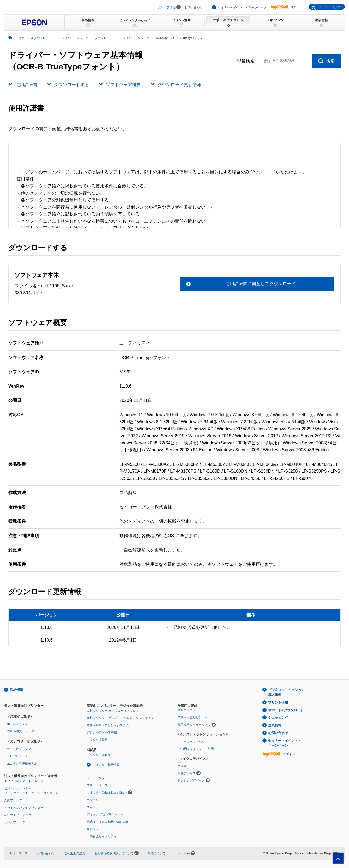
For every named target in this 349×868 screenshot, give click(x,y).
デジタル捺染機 (97, 740)
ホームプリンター (19, 724)
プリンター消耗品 (99, 755)
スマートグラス (97, 785)
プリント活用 (278, 702)
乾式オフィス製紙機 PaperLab (107, 822)
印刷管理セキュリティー (103, 836)
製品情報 (16, 690)
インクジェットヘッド (193, 742)
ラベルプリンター (16, 822)
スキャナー (94, 807)
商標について (157, 853)
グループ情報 (167, 7)
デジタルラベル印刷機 (102, 732)
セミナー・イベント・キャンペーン (242, 7)
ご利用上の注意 (75, 853)
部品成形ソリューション (194, 725)
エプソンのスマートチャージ (24, 781)
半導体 (182, 766)
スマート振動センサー (193, 717)
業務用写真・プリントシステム (108, 725)
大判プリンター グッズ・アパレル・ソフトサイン (120, 718)
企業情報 (275, 725)
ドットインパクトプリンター (24, 808)
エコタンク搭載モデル (22, 763)
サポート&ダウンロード (286, 710)
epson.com (182, 853)
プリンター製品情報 (106, 765)
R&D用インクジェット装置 (196, 749)
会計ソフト (94, 829)
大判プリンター (15, 800)
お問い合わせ (194, 7)
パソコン (93, 800)
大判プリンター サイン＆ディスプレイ (113, 711)
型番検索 (246, 61)
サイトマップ (19, 853)
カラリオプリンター (20, 749)
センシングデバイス (191, 780)
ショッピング (278, 718)
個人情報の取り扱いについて (116, 853)
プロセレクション (19, 756)
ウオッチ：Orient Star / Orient (107, 793)
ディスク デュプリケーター (105, 814)
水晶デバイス (187, 773)
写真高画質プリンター (22, 731)
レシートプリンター (18, 815)
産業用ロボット (188, 710)
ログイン (286, 7)
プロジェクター (97, 778)
